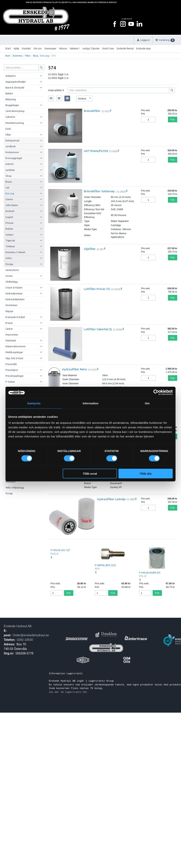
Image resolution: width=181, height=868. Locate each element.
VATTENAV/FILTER (96, 151)
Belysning (11, 99)
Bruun (9, 182)
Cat (7, 188)
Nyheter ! (75, 48)
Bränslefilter (92, 111)
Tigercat (10, 240)
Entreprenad (12, 140)
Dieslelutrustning (15, 123)
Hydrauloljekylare (15, 299)
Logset (9, 217)
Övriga (9, 264)
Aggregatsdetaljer (16, 82)
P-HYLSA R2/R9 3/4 (150, 573)
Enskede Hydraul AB (18, 626)
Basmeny (18, 56)
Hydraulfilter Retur (75, 369)
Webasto (10, 482)
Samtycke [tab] (34, 403)
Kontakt (26, 48)
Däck (8, 129)
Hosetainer (12, 305)
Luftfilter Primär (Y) (97, 289)
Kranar (9, 323)
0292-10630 (25, 640)
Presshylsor (12, 370)
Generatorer (12, 270)
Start (8, 48)
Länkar (9, 329)
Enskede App (143, 48)
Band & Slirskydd (15, 88)
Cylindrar (10, 117)
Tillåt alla (145, 473)
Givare (9, 276)
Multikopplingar (14, 352)
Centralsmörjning (15, 111)
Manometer (12, 335)
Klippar (9, 311)
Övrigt (9, 493)
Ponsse (9, 223)
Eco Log (45, 56)
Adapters (11, 76)
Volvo (9, 258)
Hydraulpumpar (14, 293)
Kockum (10, 211)
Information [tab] (90, 403)
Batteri (9, 93)
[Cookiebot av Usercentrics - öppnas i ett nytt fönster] (156, 392)
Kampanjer (51, 48)
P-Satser (10, 382)
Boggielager (12, 105)
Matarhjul (11, 340)
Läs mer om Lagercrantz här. (69, 692)
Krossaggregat (14, 158)
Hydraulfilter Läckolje (111, 499)
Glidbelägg (12, 282)
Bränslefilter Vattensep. (100, 191)
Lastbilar (10, 170)
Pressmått (11, 364)
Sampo (9, 235)
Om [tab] (147, 403)
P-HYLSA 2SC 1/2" (61, 550)
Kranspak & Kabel (15, 317)
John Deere (12, 205)
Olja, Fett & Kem (14, 358)
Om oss (38, 48)
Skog (35, 56)
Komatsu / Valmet (15, 252)
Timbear (10, 246)
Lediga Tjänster (91, 48)
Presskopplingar (15, 376)
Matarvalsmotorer (16, 346)
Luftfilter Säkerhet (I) (98, 329)
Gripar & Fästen (14, 288)
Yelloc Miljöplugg (15, 487)
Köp (173, 119)
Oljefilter (90, 249)
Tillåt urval (90, 473)
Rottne (9, 229)
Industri (10, 164)
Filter (28, 56)
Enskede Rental (125, 48)
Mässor (63, 48)
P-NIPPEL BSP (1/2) (105, 565)
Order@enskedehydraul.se (31, 635)
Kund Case (108, 48)
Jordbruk (11, 146)
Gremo (9, 199)
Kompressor (12, 152)
